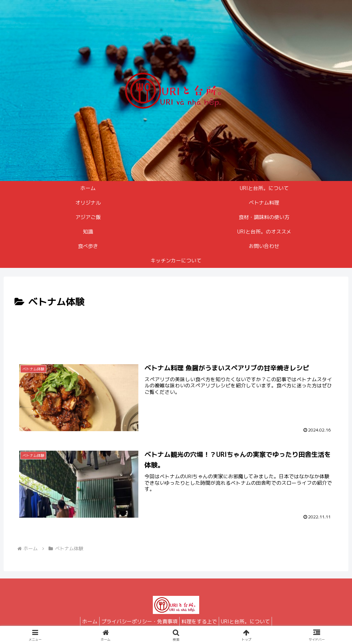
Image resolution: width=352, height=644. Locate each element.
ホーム (84, 621)
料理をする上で (201, 621)
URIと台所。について (251, 621)
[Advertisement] (176, 330)
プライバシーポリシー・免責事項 (138, 621)
